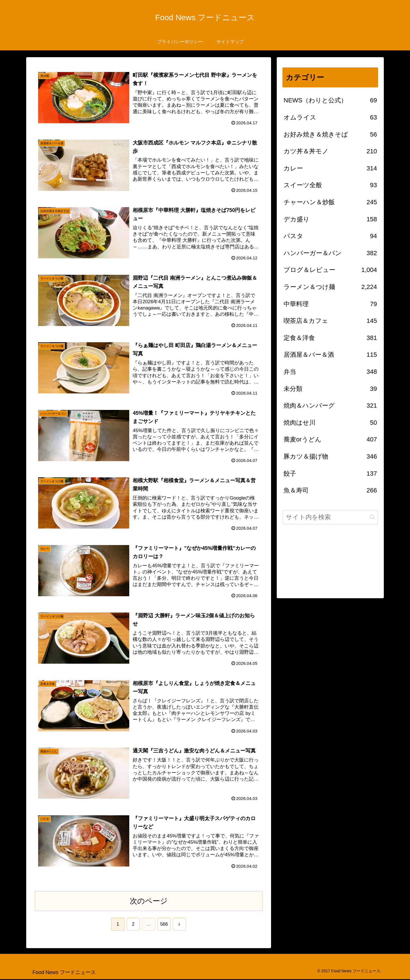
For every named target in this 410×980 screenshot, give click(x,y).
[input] (330, 517)
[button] (372, 517)
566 (164, 925)
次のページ (149, 902)
